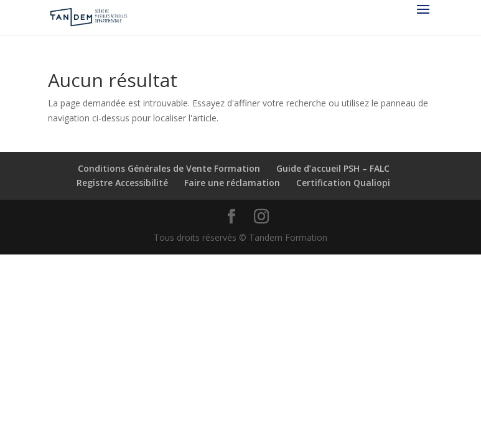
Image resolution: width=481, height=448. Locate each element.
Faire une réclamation (232, 183)
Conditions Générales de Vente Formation (169, 168)
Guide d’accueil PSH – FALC (333, 168)
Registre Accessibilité (122, 183)
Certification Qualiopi (343, 183)
